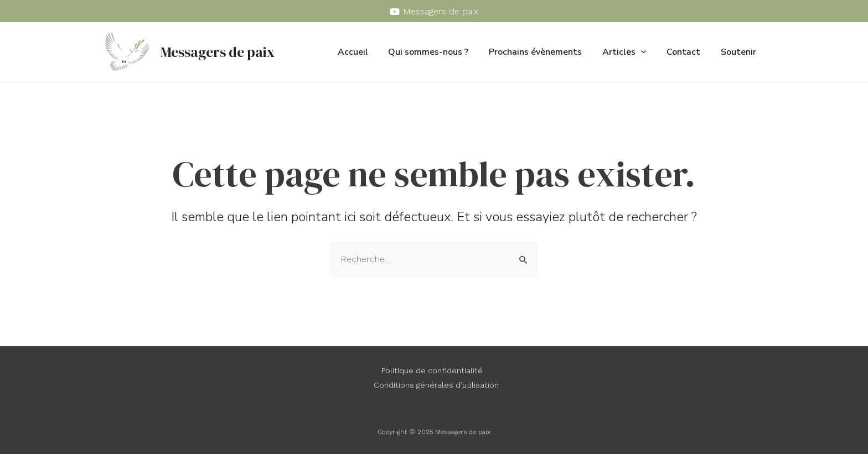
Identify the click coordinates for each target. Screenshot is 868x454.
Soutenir (740, 52)
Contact (687, 52)
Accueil (367, 52)
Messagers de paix (218, 52)
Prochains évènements (544, 52)
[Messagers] (434, 12)
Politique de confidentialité (432, 370)
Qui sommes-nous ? (440, 52)
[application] (647, 52)
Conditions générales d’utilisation (436, 385)
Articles (631, 52)
